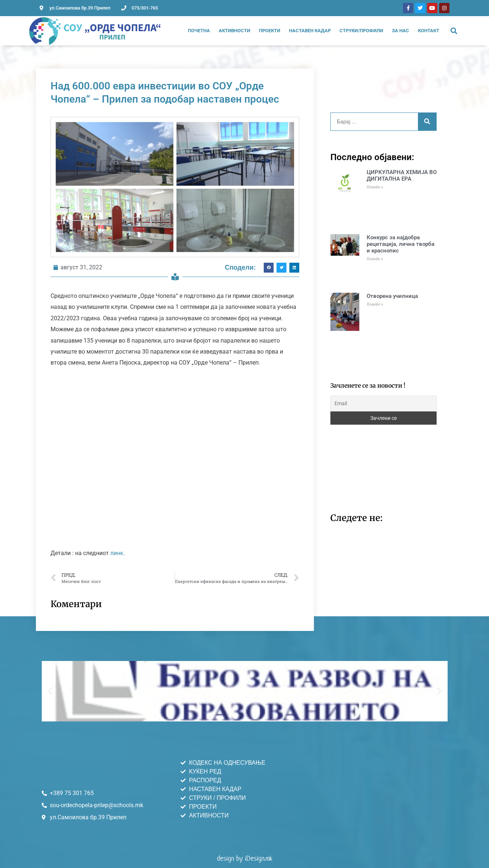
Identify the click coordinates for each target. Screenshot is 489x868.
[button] (454, 31)
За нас (401, 31)
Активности (234, 31)
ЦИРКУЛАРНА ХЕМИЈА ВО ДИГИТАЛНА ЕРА (402, 176)
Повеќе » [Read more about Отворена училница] (375, 304)
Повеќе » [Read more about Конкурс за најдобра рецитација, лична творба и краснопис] (375, 259)
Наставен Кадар (310, 31)
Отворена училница (392, 296)
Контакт (429, 31)
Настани (51, 53)
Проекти (270, 31)
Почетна (199, 31)
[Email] (384, 404)
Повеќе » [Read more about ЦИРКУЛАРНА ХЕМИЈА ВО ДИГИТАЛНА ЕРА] (375, 187)
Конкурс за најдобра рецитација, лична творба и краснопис (401, 244)
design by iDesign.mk (245, 858)
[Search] (427, 122)
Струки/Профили (361, 31)
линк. (118, 553)
